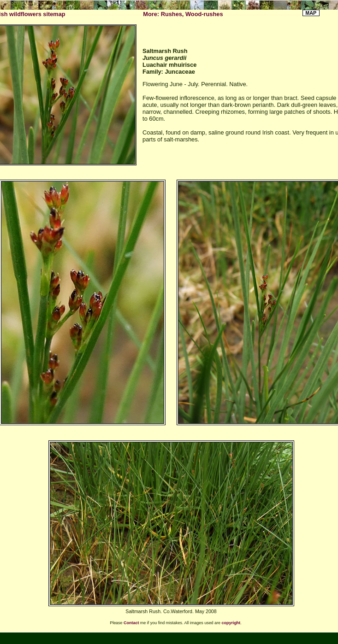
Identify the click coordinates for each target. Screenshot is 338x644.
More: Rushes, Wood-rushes (183, 14)
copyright (231, 623)
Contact (131, 623)
